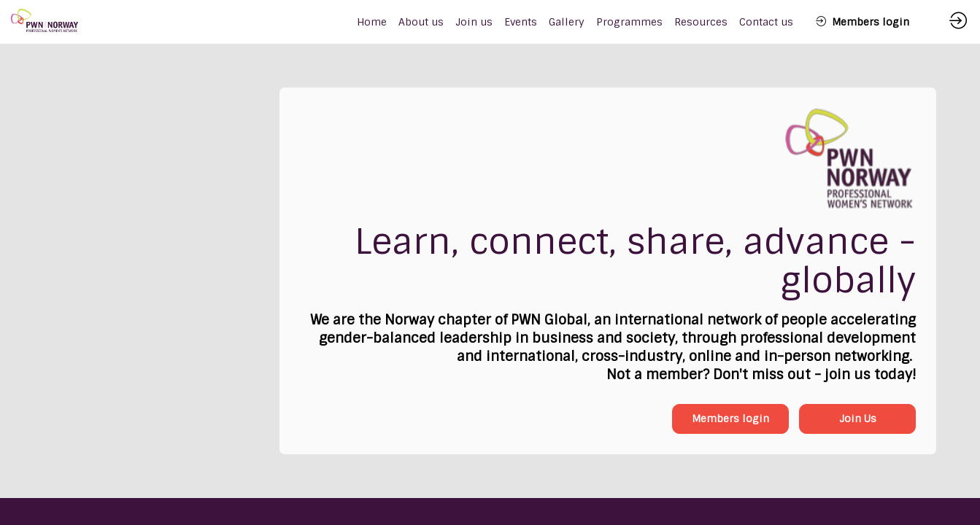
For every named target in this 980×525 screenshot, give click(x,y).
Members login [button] (730, 419)
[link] (421, 22)
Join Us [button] (858, 419)
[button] (863, 22)
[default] (372, 22)
